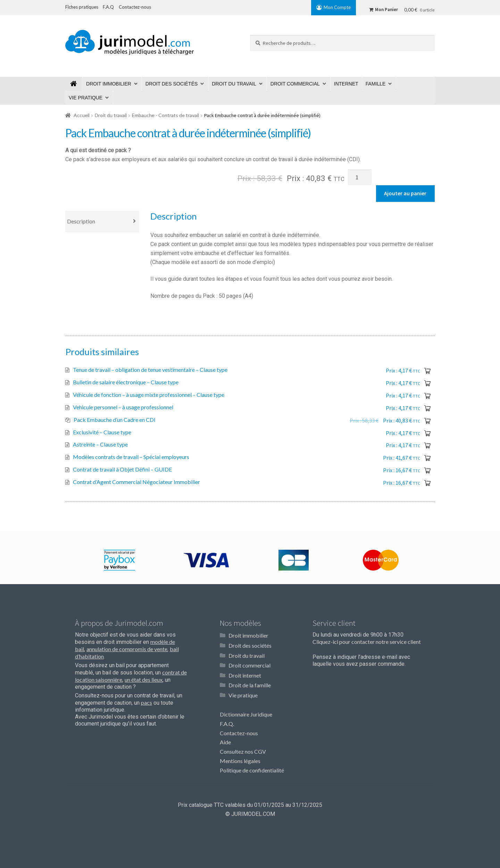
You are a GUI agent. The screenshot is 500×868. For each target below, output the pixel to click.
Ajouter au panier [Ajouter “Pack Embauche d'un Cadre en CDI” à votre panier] (427, 421)
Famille (376, 84)
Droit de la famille (250, 683)
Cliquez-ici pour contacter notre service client (367, 642)
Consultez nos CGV (243, 749)
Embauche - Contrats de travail (165, 115)
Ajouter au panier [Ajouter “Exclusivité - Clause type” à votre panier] (427, 433)
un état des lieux (144, 679)
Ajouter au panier (405, 193)
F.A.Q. (227, 721)
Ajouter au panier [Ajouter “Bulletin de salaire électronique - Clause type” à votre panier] (427, 383)
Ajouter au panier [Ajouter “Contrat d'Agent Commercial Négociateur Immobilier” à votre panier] (427, 483)
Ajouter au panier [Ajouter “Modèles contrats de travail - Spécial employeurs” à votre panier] (427, 458)
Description (81, 221)
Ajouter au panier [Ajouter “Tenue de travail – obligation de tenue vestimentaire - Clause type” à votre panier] (427, 371)
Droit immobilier (109, 84)
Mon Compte (337, 7)
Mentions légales (240, 758)
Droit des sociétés (172, 84)
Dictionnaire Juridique (246, 712)
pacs (147, 702)
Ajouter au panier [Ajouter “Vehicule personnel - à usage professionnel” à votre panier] (427, 408)
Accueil (82, 115)
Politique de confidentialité (252, 768)
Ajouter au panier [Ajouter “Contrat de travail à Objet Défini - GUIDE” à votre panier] (427, 470)
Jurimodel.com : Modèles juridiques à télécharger (74, 84)
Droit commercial (295, 84)
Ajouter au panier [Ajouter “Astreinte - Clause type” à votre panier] (427, 445)
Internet (346, 84)
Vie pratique (86, 98)
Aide (225, 740)
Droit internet (245, 674)
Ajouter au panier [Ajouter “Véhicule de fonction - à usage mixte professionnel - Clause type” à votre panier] (427, 396)
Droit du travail (234, 84)
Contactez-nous (239, 731)
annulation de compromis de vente (127, 649)
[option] (119, 560)
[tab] (102, 222)
